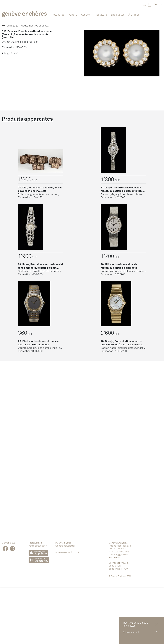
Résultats (101, 15)
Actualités (58, 15)
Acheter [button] (86, 15)
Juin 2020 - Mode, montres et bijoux (25, 26)
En (161, 4)
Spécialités (118, 15)
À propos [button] (134, 15)
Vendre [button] (73, 15)
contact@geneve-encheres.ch (118, 556)
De (155, 4)
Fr (150, 4)
